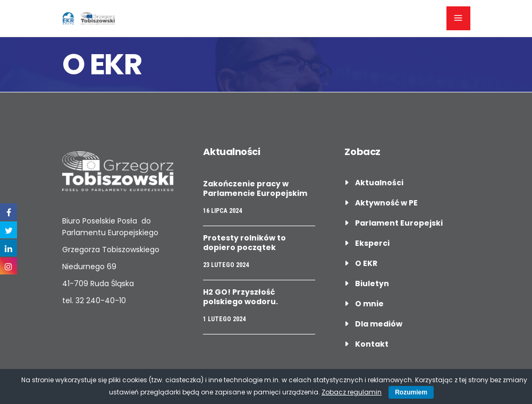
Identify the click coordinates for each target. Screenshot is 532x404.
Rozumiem (411, 392)
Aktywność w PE (386, 203)
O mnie (369, 304)
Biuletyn (372, 283)
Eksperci (372, 243)
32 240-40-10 (101, 300)
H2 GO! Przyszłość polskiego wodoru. (240, 297)
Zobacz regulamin (352, 392)
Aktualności (379, 183)
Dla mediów (379, 324)
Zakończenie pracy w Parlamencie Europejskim (255, 188)
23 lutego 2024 (226, 265)
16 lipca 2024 (222, 211)
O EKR (366, 263)
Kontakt (372, 344)
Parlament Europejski (399, 223)
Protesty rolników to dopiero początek (244, 243)
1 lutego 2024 (224, 319)
